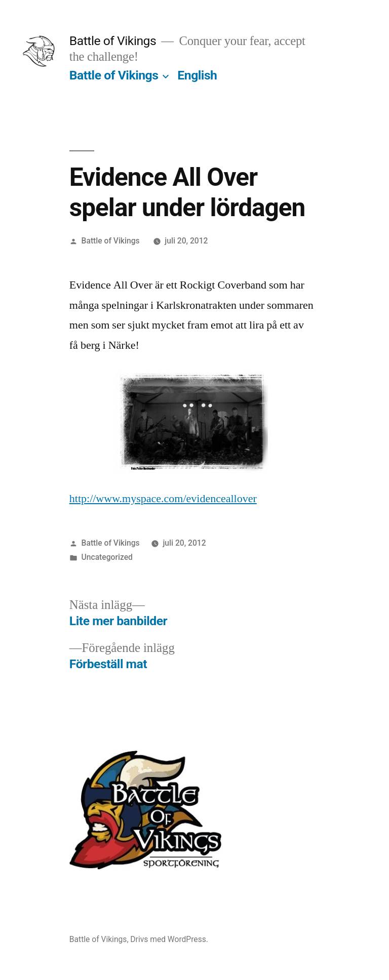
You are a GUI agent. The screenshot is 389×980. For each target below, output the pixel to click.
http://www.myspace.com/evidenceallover (163, 499)
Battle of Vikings (113, 41)
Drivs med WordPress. (169, 939)
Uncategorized (107, 557)
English (197, 75)
